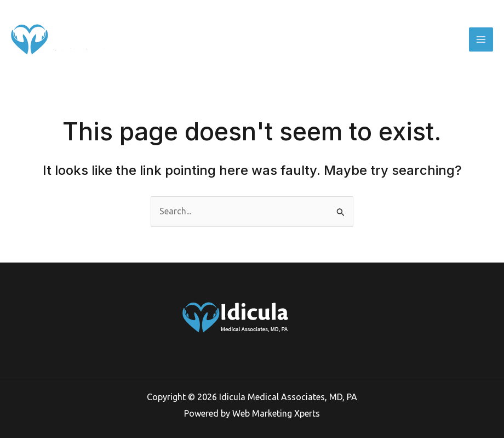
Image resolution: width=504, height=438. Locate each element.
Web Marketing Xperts (276, 413)
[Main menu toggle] (481, 39)
